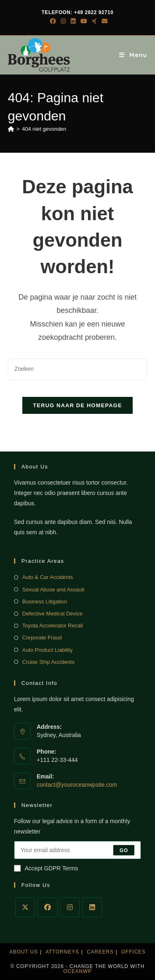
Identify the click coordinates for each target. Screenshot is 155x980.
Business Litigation (45, 602)
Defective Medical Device (52, 614)
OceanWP (77, 971)
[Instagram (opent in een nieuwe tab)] (63, 21)
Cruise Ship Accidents (48, 662)
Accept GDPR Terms (46, 868)
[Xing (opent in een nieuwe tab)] (94, 21)
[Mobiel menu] (133, 55)
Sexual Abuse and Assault (53, 590)
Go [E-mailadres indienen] (124, 850)
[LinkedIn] (92, 907)
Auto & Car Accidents (48, 577)
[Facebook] (48, 907)
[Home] (11, 129)
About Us (24, 952)
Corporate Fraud (42, 638)
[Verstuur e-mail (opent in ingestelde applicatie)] (103, 21)
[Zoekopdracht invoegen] (78, 369)
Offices (133, 952)
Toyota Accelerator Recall (53, 626)
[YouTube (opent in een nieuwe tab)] (84, 21)
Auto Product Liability (48, 650)
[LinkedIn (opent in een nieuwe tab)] (73, 21)
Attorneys (62, 952)
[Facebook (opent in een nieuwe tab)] (53, 21)
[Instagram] (70, 907)
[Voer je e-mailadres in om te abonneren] (78, 850)
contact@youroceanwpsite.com (77, 785)
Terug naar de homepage (77, 405)
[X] (25, 907)
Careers (100, 952)
